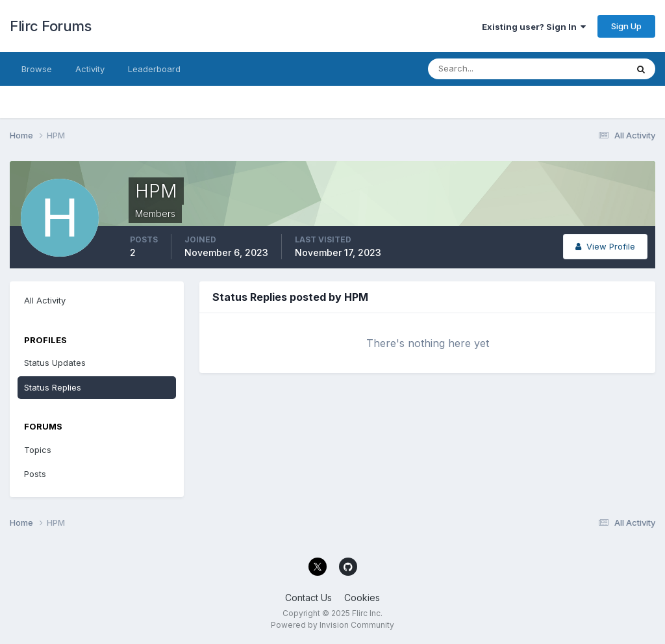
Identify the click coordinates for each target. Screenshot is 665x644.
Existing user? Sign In (534, 27)
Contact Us (308, 598)
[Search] (485, 69)
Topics (38, 450)
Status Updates (55, 363)
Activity (90, 69)
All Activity (45, 300)
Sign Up (626, 26)
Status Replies (53, 387)
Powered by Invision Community (332, 625)
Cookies (362, 598)
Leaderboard (154, 69)
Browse (37, 69)
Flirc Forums (50, 26)
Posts (35, 474)
